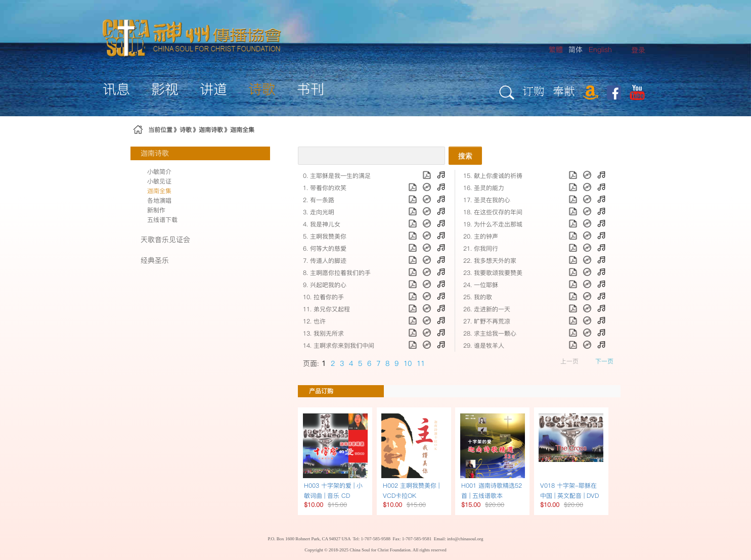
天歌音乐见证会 (165, 240)
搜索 (465, 156)
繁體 (556, 50)
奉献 (564, 91)
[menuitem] (638, 50)
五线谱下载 (162, 220)
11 (421, 363)
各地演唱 (159, 200)
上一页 (569, 361)
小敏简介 (159, 172)
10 (408, 363)
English (600, 50)
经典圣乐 (155, 260)
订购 (534, 91)
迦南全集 (242, 130)
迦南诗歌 (211, 130)
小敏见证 (159, 181)
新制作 (156, 210)
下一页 (604, 361)
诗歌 (186, 130)
